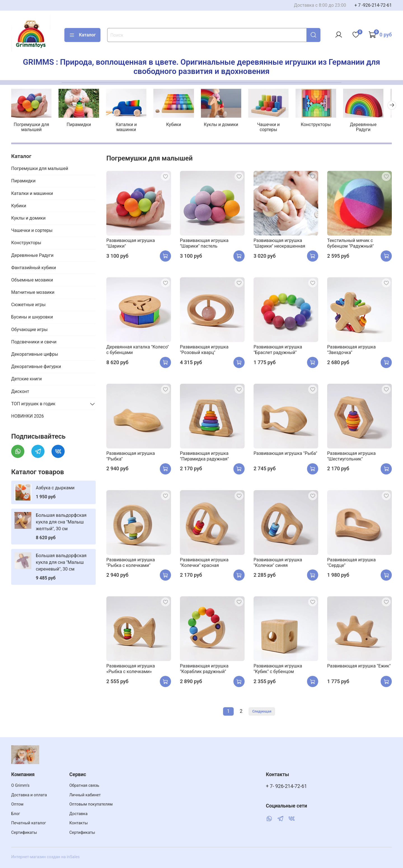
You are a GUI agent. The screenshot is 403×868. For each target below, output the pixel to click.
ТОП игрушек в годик (33, 404)
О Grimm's (20, 786)
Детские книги (26, 380)
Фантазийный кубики (34, 268)
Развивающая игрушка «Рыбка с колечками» (131, 670)
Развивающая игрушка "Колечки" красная (204, 563)
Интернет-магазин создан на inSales (45, 857)
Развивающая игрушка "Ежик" (359, 667)
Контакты (79, 823)
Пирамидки (80, 125)
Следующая (262, 712)
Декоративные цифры (35, 355)
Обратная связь (84, 786)
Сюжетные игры (28, 305)
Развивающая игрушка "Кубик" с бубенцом (278, 670)
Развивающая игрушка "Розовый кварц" (204, 351)
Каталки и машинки (129, 128)
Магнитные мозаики (33, 293)
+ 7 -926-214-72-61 (373, 5)
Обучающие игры (29, 330)
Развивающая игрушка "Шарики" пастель (204, 244)
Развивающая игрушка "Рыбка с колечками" (131, 563)
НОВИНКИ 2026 (28, 417)
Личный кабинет (85, 795)
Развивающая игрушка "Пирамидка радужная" (204, 457)
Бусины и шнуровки (32, 318)
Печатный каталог (29, 823)
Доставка (79, 814)
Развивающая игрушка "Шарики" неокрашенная (279, 244)
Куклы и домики (226, 125)
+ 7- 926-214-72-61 (286, 786)
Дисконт (20, 392)
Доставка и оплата (29, 795)
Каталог (82, 35)
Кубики (177, 125)
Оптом (17, 804)
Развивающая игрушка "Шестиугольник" (352, 457)
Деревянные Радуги (371, 128)
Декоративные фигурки (36, 367)
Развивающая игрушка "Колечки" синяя (278, 563)
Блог (16, 814)
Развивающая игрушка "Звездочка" (352, 351)
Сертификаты (24, 833)
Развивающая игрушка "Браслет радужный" (278, 351)
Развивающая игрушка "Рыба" (285, 454)
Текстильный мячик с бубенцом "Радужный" (351, 244)
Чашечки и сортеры (274, 125)
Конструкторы (323, 125)
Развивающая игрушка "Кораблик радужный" (204, 670)
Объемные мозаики (32, 281)
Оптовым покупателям (91, 804)
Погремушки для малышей (32, 128)
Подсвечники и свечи (34, 342)
